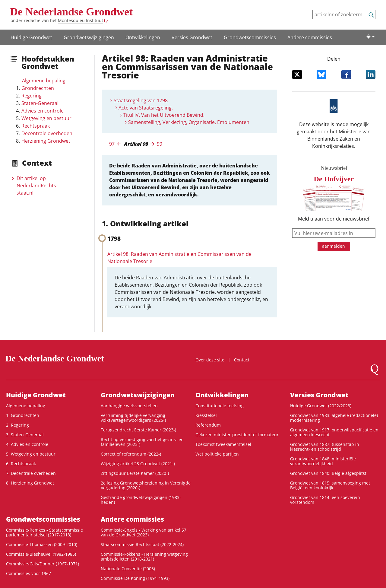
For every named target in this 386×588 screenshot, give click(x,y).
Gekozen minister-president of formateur (237, 435)
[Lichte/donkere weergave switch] (370, 37)
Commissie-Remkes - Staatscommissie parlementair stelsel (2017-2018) (44, 532)
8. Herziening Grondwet (30, 483)
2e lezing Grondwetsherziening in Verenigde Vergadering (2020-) (146, 485)
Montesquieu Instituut (81, 20)
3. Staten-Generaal (25, 435)
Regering (32, 96)
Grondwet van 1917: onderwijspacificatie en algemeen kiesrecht (334, 432)
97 (112, 144)
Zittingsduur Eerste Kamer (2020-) (135, 473)
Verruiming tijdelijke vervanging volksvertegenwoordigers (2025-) (133, 418)
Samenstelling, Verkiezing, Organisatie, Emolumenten (189, 122)
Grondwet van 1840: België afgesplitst (328, 473)
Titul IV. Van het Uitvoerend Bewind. (164, 115)
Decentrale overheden (47, 133)
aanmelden (334, 246)
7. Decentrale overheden (31, 473)
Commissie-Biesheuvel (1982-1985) (41, 554)
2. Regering (17, 425)
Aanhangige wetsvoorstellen (129, 406)
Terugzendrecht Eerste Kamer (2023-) (138, 430)
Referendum (208, 425)
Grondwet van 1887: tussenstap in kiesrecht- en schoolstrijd (325, 447)
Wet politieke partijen (217, 454)
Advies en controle (43, 111)
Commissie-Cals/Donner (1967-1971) (43, 564)
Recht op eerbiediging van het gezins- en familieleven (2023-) (142, 442)
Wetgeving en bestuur (46, 118)
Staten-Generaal (40, 103)
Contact (242, 360)
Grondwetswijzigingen (89, 37)
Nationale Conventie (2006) (128, 569)
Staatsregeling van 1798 (141, 100)
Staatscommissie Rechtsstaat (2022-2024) (142, 544)
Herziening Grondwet (46, 141)
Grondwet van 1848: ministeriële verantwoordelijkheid (323, 461)
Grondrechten (38, 88)
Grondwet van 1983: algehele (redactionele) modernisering (334, 418)
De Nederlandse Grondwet (71, 12)
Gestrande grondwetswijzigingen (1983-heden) (141, 500)
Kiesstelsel (206, 415)
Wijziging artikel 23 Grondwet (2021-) (138, 464)
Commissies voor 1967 (28, 573)
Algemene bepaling (44, 81)
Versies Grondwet (192, 37)
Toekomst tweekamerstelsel (223, 444)
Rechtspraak (36, 126)
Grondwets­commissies (250, 37)
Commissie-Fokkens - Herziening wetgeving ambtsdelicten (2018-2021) (144, 556)
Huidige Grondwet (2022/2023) (321, 406)
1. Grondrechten (23, 415)
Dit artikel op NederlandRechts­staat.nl (37, 186)
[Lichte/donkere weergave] (370, 37)
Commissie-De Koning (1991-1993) (135, 578)
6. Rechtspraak (21, 464)
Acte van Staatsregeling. (146, 108)
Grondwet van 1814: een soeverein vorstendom (325, 500)
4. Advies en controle (27, 444)
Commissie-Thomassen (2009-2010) (42, 544)
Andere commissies (310, 37)
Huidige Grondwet (31, 37)
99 (160, 144)
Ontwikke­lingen (143, 37)
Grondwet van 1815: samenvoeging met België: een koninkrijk (330, 485)
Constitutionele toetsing (220, 406)
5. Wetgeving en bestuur (31, 454)
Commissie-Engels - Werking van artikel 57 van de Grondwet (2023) (144, 532)
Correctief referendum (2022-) (131, 454)
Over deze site (210, 360)
